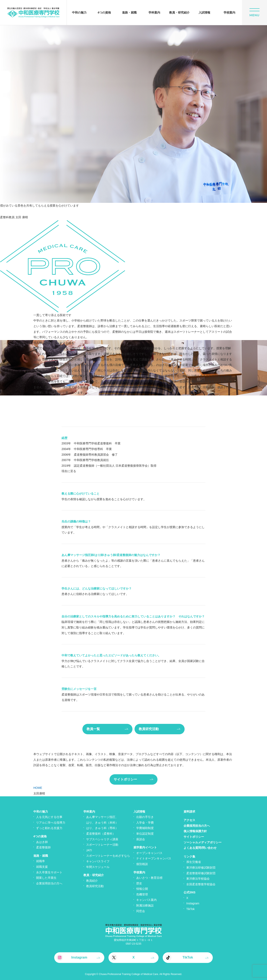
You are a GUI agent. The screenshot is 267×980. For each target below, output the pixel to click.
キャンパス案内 (146, 900)
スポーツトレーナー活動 (102, 845)
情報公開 (142, 889)
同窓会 (141, 911)
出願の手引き (145, 817)
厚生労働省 (194, 862)
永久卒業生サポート (49, 872)
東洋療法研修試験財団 (201, 868)
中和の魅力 (41, 812)
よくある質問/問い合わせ (200, 848)
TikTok (190, 909)
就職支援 (42, 867)
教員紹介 (92, 881)
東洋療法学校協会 (198, 879)
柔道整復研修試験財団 (201, 873)
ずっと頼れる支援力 (49, 828)
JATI (89, 850)
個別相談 (142, 864)
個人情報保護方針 (195, 831)
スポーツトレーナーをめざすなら (108, 856)
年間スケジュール (98, 867)
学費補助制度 (145, 828)
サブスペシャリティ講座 (102, 839)
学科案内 (89, 812)
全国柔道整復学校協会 (201, 884)
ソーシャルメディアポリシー (203, 842)
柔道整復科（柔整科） (101, 834)
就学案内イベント (145, 847)
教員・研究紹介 (94, 875)
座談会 (141, 839)
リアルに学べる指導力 (51, 823)
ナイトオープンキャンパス (154, 858)
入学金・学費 (145, 823)
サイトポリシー (194, 837)
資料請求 (189, 812)
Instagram (193, 903)
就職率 (40, 861)
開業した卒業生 (46, 878)
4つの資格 (40, 836)
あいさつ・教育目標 (149, 878)
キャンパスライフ (98, 861)
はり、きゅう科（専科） (102, 828)
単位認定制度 (145, 834)
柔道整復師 (43, 847)
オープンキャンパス (149, 853)
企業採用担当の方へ (49, 883)
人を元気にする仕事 (49, 817)
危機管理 (142, 894)
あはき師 (42, 842)
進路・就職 (41, 856)
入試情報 (139, 812)
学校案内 (139, 872)
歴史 (139, 883)
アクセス (189, 820)
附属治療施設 (145, 905)
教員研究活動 (95, 886)
